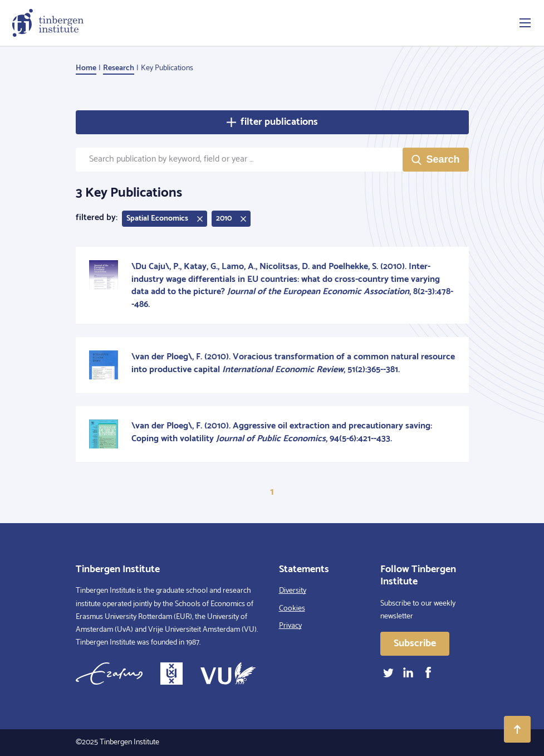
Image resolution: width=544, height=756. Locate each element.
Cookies (292, 609)
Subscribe (415, 643)
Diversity (293, 591)
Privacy (290, 626)
